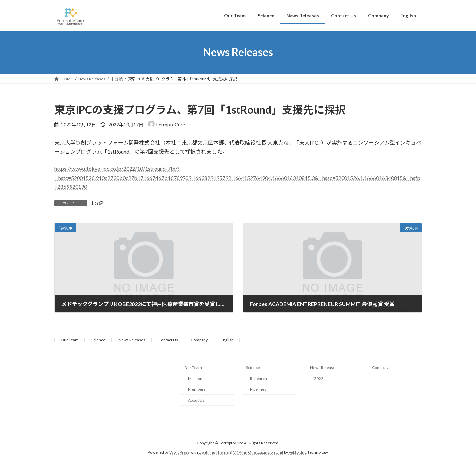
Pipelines (258, 389)
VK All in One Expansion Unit (258, 452)
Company (199, 340)
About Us (196, 400)
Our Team (70, 340)
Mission (195, 378)
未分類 (97, 203)
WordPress (180, 452)
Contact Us (168, 340)
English (227, 340)
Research (259, 378)
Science (98, 340)
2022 (319, 378)
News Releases (132, 340)
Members (197, 389)
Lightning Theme (214, 452)
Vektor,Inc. (298, 452)
